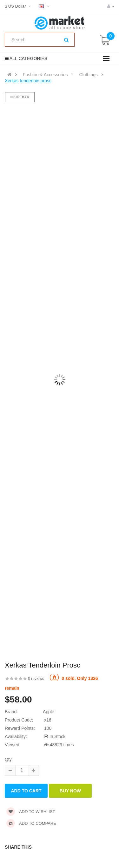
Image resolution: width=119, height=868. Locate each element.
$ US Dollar (19, 6)
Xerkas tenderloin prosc (28, 81)
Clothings (88, 75)
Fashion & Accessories (45, 75)
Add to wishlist (31, 812)
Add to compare (31, 823)
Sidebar (20, 97)
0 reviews (36, 679)
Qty (8, 759)
